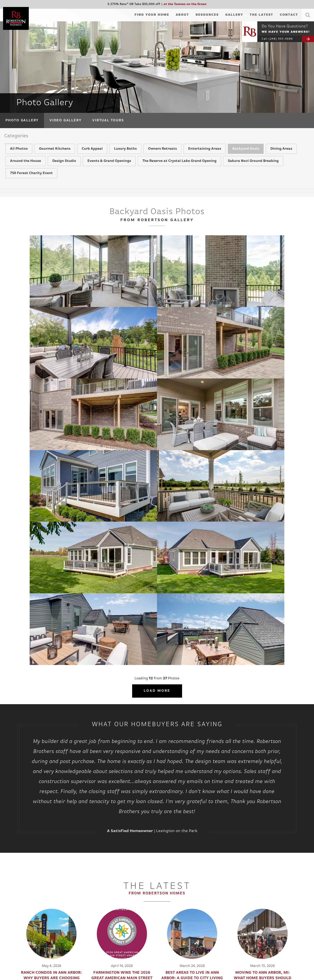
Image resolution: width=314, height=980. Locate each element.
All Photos (19, 159)
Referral (160, 915)
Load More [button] (157, 404)
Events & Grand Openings (109, 171)
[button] (308, 20)
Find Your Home (152, 15)
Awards (55, 925)
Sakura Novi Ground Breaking (253, 171)
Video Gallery (65, 120)
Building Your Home (104, 905)
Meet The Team (60, 910)
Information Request (169, 905)
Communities (22, 905)
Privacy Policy (269, 925)
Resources (207, 15)
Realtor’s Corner (102, 925)
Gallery (234, 15)
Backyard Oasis (246, 159)
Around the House (26, 171)
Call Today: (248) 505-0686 (134, 831)
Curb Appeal (92, 159)
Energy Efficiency (103, 936)
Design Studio (64, 171)
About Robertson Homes (67, 905)
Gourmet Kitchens (55, 159)
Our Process (230, 815)
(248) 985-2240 (281, 917)
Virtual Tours (108, 120)
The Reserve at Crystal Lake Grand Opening (179, 171)
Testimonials (59, 915)
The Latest (261, 15)
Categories (22, 138)
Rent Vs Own (99, 931)
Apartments (21, 925)
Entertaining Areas (205, 159)
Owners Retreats (162, 159)
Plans (17, 915)
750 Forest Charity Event (31, 183)
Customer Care (101, 920)
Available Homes (25, 910)
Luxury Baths (125, 159)
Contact (289, 15)
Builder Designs (281, 933)
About (182, 15)
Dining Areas (281, 159)
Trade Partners (165, 920)
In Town (18, 931)
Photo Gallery (22, 120)
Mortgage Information (106, 915)
